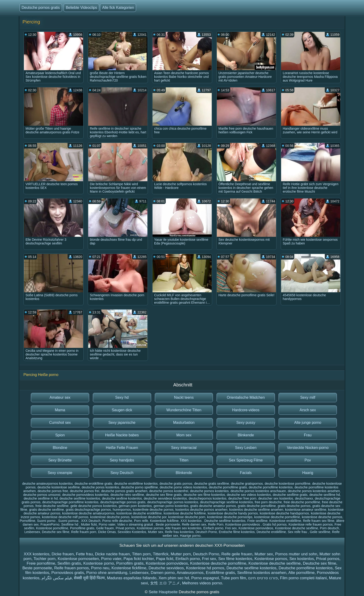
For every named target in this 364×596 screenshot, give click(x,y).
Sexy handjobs (122, 460)
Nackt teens (184, 397)
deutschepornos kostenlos (208, 498)
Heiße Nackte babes (122, 435)
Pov (308, 460)
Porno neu (100, 568)
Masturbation (184, 423)
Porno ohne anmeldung (107, 573)
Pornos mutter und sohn (296, 554)
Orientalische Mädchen (246, 397)
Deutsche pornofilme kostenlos (305, 568)
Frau (308, 435)
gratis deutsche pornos (294, 506)
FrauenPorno (50, 524)
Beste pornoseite (168, 524)
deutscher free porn (242, 498)
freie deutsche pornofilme (302, 502)
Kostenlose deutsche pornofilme (218, 563)
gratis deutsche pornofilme (257, 506)
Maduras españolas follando (132, 578)
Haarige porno (190, 536)
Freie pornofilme (41, 563)
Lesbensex (32, 532)
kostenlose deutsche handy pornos (233, 513)
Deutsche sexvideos (166, 568)
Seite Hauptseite (164, 592)
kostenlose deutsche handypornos (284, 513)
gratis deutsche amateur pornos (213, 506)
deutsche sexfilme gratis (290, 495)
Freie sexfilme (257, 521)
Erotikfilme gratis (221, 573)
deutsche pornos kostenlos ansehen (314, 491)
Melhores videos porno (202, 583)
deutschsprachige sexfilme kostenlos (226, 502)
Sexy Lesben (246, 448)
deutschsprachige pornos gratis (123, 502)
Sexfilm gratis (69, 563)
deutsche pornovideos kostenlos (85, 495)
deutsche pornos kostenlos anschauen (258, 491)
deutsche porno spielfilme (139, 487)
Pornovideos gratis (68, 573)
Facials (246, 473)
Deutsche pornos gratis (41, 8)
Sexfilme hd (70, 524)
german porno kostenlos (171, 506)
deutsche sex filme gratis (164, 495)
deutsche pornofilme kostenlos (271, 487)
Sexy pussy (246, 423)
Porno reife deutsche (117, 521)
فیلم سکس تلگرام (57, 578)
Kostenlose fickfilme (164, 521)
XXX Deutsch (91, 521)
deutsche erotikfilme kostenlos (136, 484)
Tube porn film (234, 578)
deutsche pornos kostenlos (210, 491)
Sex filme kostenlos (235, 559)
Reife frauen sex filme (319, 521)
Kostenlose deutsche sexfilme (297, 528)
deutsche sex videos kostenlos (249, 495)
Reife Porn (216, 524)
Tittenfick (161, 554)
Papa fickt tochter (139, 559)
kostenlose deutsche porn (187, 517)
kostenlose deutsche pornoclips (230, 517)
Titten (184, 460)
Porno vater (107, 524)
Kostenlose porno (99, 563)
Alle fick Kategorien (118, 8)
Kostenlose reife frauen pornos (311, 524)
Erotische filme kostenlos (237, 532)
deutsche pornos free (53, 491)
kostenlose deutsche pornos (322, 517)
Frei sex (231, 528)
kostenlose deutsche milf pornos (65, 517)
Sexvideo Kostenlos (132, 532)
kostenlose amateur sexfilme (306, 510)
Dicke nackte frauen (112, 554)
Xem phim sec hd (174, 578)
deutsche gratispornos (247, 484)
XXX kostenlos (191, 521)
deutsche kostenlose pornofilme (288, 484)
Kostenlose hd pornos (205, 568)
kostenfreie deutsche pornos (153, 510)
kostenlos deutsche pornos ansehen (201, 510)
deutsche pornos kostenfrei (169, 491)
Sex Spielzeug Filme (246, 460)
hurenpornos (122, 510)
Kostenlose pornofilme (52, 528)
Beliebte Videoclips (81, 8)
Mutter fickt (89, 524)
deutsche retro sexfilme (127, 495)
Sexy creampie (60, 473)
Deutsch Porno (206, 532)
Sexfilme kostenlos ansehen (262, 573)
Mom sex (184, 435)
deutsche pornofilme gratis (228, 487)
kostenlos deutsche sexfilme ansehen (256, 510)
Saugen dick (122, 410)
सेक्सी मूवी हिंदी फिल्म (89, 578)
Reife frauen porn (84, 532)
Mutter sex (155, 532)
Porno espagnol (205, 578)
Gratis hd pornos (275, 524)
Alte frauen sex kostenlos (183, 528)
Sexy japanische (122, 423)
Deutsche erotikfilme (271, 532)
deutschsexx (304, 498)
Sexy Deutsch (122, 473)
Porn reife (141, 521)
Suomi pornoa (69, 521)
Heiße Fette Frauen (122, 448)
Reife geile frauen (237, 554)
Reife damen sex (194, 524)
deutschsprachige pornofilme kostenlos (70, 502)
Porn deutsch (330, 528)
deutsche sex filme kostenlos (204, 495)
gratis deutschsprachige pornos (88, 510)
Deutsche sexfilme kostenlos (225, 521)
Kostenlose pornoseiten (78, 559)
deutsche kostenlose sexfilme (59, 487)
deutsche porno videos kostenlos (183, 487)
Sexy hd (122, 397)
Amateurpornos (190, 573)
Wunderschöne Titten (184, 410)
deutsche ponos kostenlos (101, 487)
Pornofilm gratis (130, 563)
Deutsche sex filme (56, 532)
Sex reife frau (298, 532)
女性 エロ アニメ (165, 583)
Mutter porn (181, 554)
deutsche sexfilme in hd (41, 498)
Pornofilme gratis (82, 528)
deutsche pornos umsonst (42, 495)
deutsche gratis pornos (176, 484)
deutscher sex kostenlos (276, 498)
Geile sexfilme (320, 532)
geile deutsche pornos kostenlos (94, 506)
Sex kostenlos (302, 559)
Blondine (60, 448)
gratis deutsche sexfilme (46, 510)
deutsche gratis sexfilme (212, 484)
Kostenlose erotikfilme (285, 521)
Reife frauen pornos (72, 568)
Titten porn (141, 554)
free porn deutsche (268, 502)
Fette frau (84, 554)
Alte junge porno (308, 423)
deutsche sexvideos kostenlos (165, 498)
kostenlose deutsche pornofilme (277, 517)
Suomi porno (47, 521)
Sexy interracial (184, 448)
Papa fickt (165, 559)
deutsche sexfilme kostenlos (80, 498)
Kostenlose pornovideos (243, 524)
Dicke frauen (63, 554)
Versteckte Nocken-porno (308, 448)
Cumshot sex (60, 423)
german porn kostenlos (135, 506)
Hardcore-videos (246, 410)
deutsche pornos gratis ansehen (124, 491)
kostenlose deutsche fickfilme (185, 513)
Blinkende (246, 435)
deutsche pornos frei (85, 491)
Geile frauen (105, 528)
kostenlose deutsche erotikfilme (139, 513)
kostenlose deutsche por (149, 517)
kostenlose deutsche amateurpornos (88, 513)
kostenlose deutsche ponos (110, 517)
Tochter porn (45, 559)
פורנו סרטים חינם (263, 578)
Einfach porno (213, 528)
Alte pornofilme (301, 573)
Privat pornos (125, 528)
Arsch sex (308, 410)
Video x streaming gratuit (135, 524)
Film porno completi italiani (303, 578)
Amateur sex (60, 397)
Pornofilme (28, 521)
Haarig (308, 473)
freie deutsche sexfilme (52, 506)
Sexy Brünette (60, 460)
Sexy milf (308, 397)
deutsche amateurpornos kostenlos (48, 484)
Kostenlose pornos (150, 528)
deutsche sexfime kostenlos (122, 498)
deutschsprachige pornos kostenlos (173, 502)
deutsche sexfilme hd (325, 495)
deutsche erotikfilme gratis (93, 484)
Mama (60, 410)
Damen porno (163, 573)
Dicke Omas (107, 532)
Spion (60, 435)
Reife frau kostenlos (179, 532)
